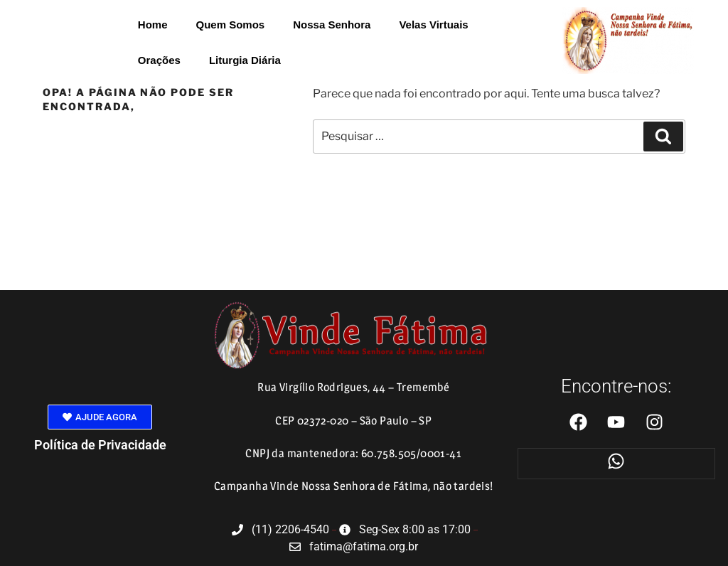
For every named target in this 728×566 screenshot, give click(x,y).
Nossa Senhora (332, 25)
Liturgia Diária (245, 60)
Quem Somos (231, 25)
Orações (159, 60)
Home (153, 25)
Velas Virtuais (433, 25)
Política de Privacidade (100, 445)
